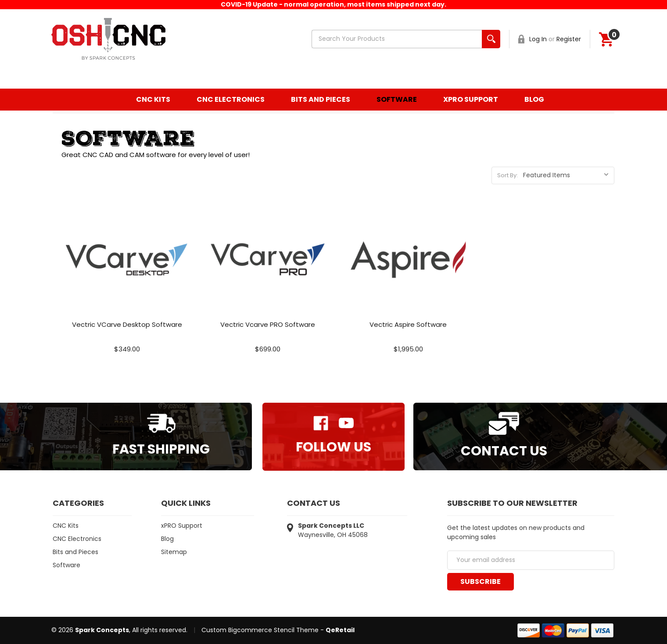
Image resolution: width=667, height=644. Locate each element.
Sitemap (174, 552)
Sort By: (507, 175)
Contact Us (504, 451)
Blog (534, 99)
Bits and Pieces (321, 99)
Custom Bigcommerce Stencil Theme (260, 630)
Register (569, 39)
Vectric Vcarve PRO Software (268, 324)
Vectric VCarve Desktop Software (127, 324)
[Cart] (606, 39)
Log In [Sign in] (538, 39)
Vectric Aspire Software (408, 324)
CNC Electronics (231, 99)
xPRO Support (471, 99)
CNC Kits (153, 99)
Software (397, 99)
